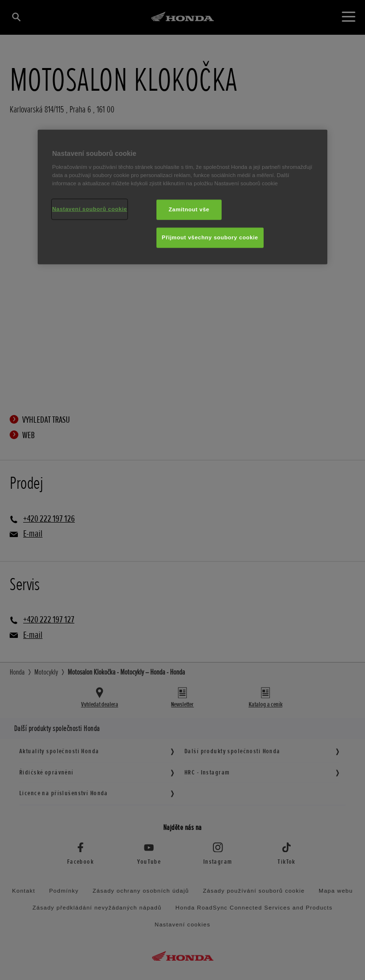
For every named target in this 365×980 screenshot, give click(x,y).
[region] (182, 197)
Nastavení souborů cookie (90, 209)
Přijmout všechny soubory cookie (210, 237)
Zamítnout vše (189, 209)
